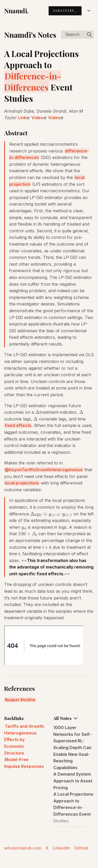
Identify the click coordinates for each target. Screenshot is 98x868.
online (29, 700)
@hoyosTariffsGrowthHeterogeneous (44, 470)
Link (24, 118)
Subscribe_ (65, 11)
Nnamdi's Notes (30, 35)
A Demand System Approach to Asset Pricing (73, 781)
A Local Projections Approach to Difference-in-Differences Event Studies (73, 807)
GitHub (81, 848)
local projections (22, 483)
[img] (89, 35)
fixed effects (18, 425)
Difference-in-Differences (33, 81)
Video (39, 118)
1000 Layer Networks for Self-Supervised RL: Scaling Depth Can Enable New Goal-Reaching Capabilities (72, 748)
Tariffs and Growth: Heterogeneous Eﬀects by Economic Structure (24, 739)
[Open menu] (89, 11)
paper (13, 700)
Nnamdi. (16, 11)
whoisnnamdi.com (23, 848)
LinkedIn (61, 848)
